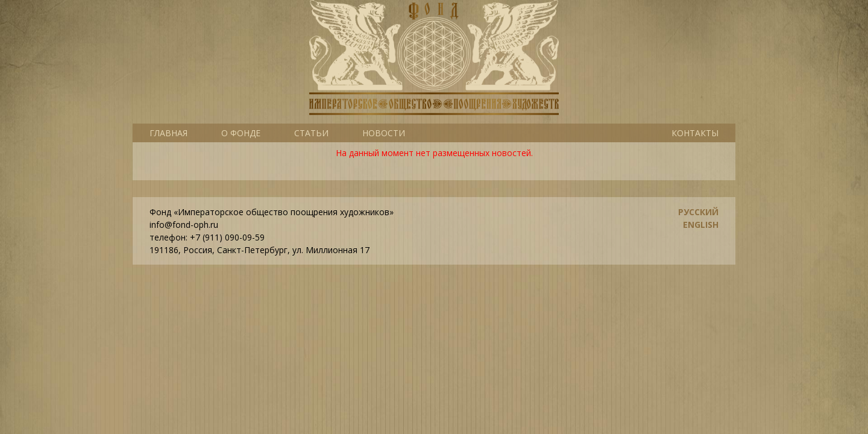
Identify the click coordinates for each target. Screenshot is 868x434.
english (701, 225)
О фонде (241, 133)
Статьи (311, 133)
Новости (384, 133)
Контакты (695, 133)
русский (698, 212)
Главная (168, 133)
